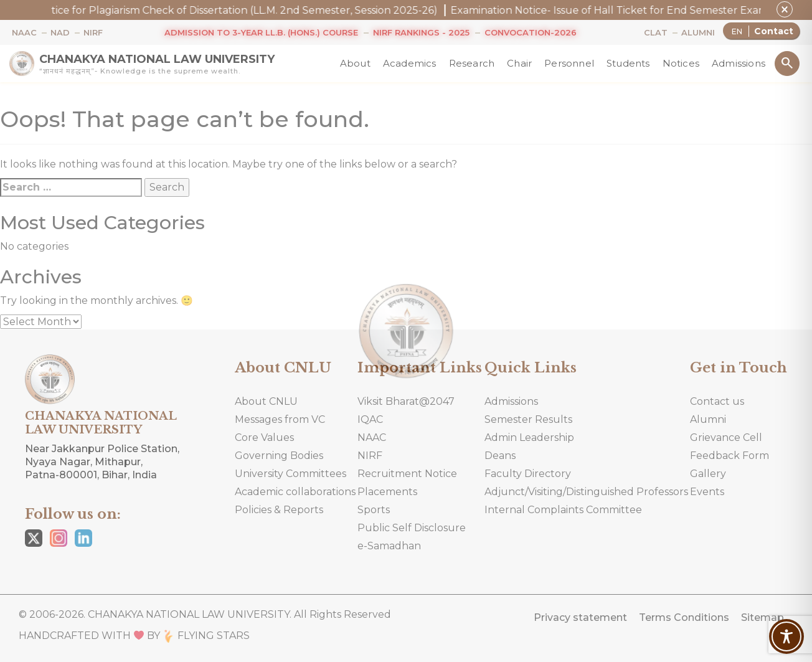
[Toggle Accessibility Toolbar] (786, 636)
